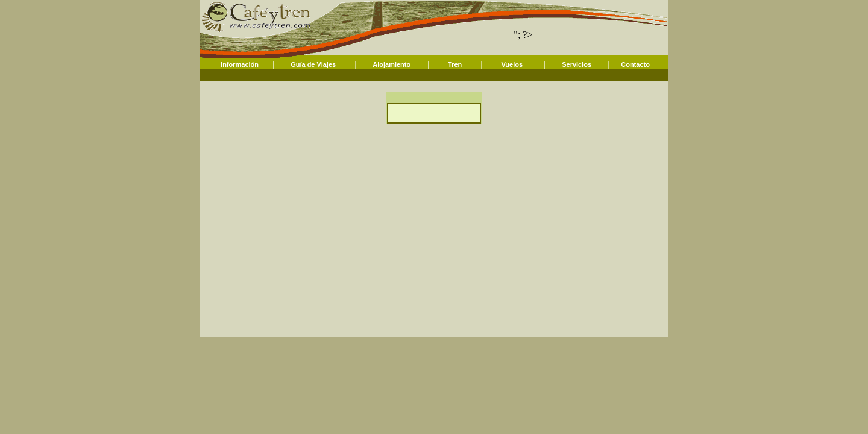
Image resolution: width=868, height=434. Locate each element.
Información (240, 64)
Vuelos (512, 64)
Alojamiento (392, 64)
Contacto (635, 64)
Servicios (577, 64)
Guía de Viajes (313, 64)
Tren (455, 64)
